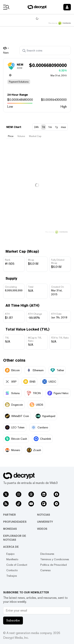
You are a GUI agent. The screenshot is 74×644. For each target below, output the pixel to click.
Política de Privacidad (53, 565)
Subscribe (13, 620)
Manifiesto (12, 559)
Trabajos (12, 576)
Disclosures (47, 554)
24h (36, 127)
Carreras (45, 570)
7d (43, 127)
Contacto (12, 570)
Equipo (10, 554)
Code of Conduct (17, 565)
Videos (42, 529)
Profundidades (15, 522)
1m (50, 127)
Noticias (44, 515)
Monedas (10, 529)
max (63, 127)
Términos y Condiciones (55, 559)
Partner (9, 515)
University (45, 522)
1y (56, 127)
